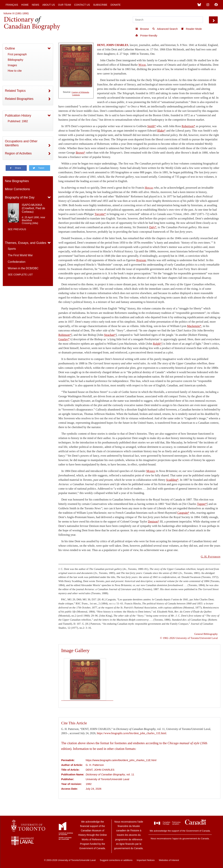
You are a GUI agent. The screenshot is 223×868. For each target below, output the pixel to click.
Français (12, 5)
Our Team (65, 5)
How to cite (15, 71)
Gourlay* (64, 339)
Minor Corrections (17, 189)
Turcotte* (100, 214)
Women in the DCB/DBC (23, 268)
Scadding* (172, 480)
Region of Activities (18, 153)
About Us (49, 5)
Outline (10, 48)
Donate (115, 5)
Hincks (149, 188)
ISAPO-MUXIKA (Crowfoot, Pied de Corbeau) (34, 208)
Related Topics (15, 91)
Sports (12, 249)
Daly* (153, 227)
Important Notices (146, 860)
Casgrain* (183, 513)
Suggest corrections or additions (116, 860)
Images (12, 65)
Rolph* (157, 344)
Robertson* (188, 126)
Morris (151, 471)
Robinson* (65, 335)
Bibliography (15, 60)
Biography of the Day (20, 197)
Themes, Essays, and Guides (26, 243)
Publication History (18, 116)
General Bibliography (206, 634)
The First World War (20, 255)
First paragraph (17, 54)
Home (25, 5)
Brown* (81, 153)
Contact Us (82, 5)
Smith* (152, 126)
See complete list (20, 275)
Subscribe (100, 5)
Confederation (17, 262)
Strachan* (110, 335)
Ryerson (141, 260)
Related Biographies (19, 99)
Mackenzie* (194, 326)
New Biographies (17, 181)
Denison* (154, 522)
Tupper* (202, 504)
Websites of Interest (169, 860)
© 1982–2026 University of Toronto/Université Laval (189, 638)
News (36, 5)
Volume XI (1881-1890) (16, 13)
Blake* (161, 131)
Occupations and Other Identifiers (21, 143)
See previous (17, 229)
